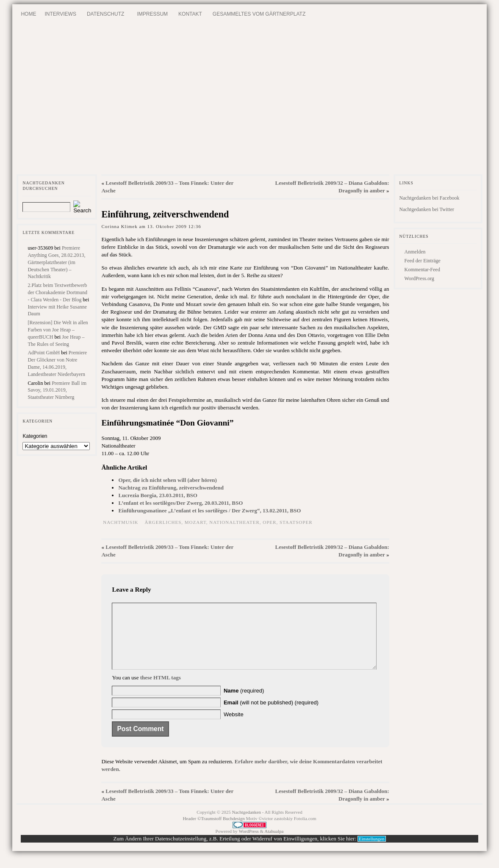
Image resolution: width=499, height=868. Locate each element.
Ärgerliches (163, 522)
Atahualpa (274, 844)
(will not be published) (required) (271, 715)
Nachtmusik (121, 522)
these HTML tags (161, 690)
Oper (269, 522)
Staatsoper (296, 522)
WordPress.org (419, 278)
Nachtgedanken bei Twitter (427, 209)
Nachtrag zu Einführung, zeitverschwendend (171, 488)
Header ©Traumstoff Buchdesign (214, 831)
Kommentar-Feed (422, 270)
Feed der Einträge (423, 261)
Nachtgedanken (247, 825)
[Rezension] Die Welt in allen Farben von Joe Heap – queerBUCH (58, 330)
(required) (244, 703)
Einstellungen (372, 851)
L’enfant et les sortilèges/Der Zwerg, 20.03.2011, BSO (180, 503)
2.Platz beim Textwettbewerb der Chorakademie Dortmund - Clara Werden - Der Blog (57, 292)
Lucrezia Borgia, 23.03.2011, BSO (158, 495)
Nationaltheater (234, 522)
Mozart (195, 522)
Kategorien (35, 436)
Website (234, 727)
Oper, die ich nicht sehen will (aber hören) (167, 480)
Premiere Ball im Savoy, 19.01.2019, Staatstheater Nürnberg (57, 390)
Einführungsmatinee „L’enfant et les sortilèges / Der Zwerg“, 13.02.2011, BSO (209, 511)
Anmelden (415, 252)
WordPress (248, 844)
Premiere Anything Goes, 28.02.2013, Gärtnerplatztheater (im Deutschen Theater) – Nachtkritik (56, 262)
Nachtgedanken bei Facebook (430, 198)
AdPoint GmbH (44, 353)
